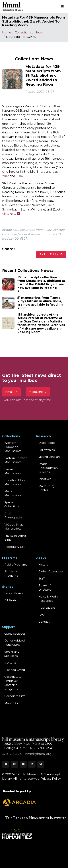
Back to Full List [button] (51, 254)
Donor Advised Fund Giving (15, 643)
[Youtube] (23, 764)
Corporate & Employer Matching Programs (13, 683)
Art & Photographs (13, 516)
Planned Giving (15, 670)
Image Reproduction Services (48, 468)
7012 (6, 176)
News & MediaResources (48, 599)
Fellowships (47, 450)
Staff (42, 579)
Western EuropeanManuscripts (13, 447)
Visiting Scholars (49, 457)
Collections (23, 32)
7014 (19, 176)
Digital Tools (47, 443)
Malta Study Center (47, 488)
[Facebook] (6, 764)
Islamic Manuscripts (13, 471)
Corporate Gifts (15, 696)
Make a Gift (12, 703)
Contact (44, 622)
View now (11, 214)
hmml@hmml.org (38, 754)
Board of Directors (45, 588)
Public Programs (16, 565)
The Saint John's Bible (15, 538)
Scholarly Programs (11, 574)
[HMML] (13, 6)
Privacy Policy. (51, 779)
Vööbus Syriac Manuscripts (14, 527)
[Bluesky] (41, 764)
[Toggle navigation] (62, 6)
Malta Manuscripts (13, 493)
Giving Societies (15, 634)
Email (11, 392)
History (43, 565)
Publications (47, 608)
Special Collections (12, 504)
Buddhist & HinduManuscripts (16, 482)
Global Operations (51, 571)
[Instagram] (15, 764)
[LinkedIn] (32, 764)
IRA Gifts (10, 663)
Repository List (14, 547)
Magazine (38, 392)
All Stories (11, 600)
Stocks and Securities (12, 654)
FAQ (42, 615)
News (39, 32)
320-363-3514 (12, 754)
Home (7, 32)
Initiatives (45, 479)
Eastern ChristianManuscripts (16, 460)
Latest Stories (14, 593)
